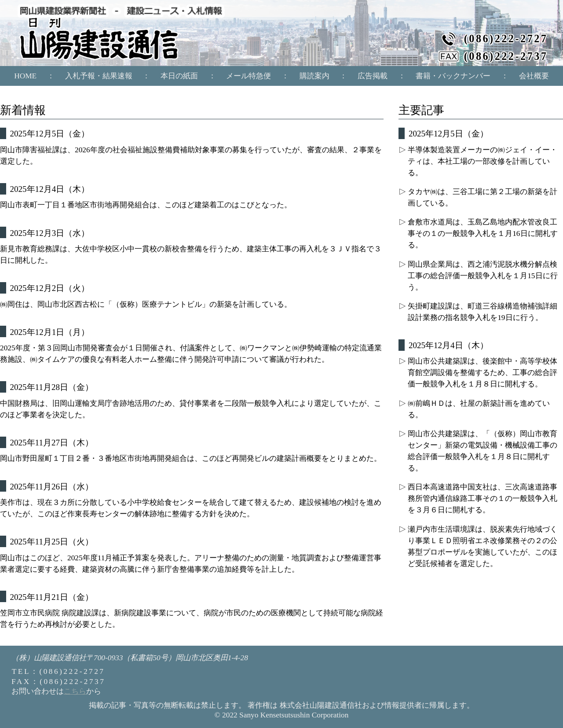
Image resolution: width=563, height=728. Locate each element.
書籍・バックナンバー (453, 76)
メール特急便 (249, 76)
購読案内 (314, 76)
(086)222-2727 (506, 39)
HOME (25, 76)
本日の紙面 (179, 76)
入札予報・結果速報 (99, 76)
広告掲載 (373, 76)
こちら (75, 691)
